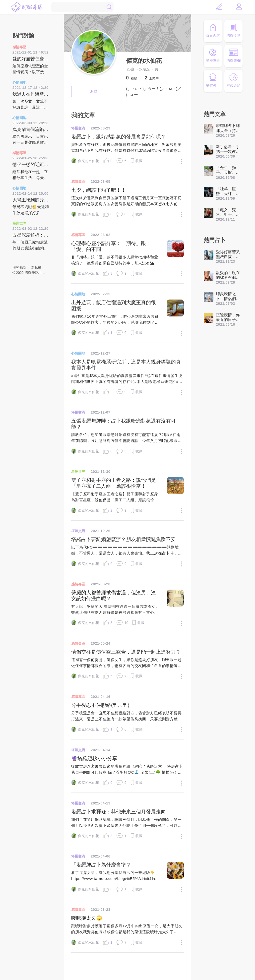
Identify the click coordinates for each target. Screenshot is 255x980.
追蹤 (94, 91)
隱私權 (36, 267)
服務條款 (19, 267)
